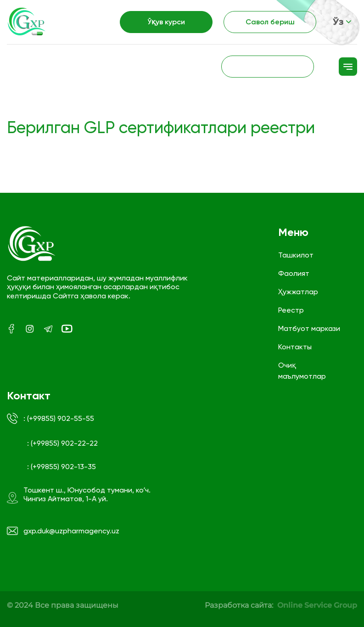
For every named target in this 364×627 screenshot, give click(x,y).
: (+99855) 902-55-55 (50, 419)
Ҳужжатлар (298, 292)
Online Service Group (317, 605)
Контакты (295, 347)
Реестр (291, 310)
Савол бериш (270, 22)
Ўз (342, 22)
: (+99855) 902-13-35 (62, 467)
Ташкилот (296, 255)
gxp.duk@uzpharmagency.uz (63, 531)
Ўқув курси (166, 22)
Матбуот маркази (309, 328)
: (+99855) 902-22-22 (62, 443)
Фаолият (294, 273)
